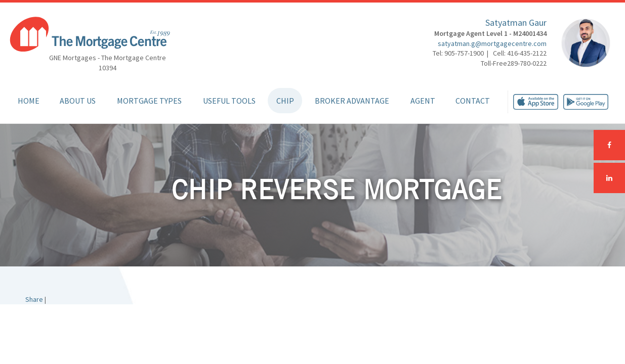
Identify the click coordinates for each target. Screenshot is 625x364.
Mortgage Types (149, 101)
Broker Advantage (352, 101)
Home (29, 101)
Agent (423, 101)
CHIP (285, 101)
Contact (473, 101)
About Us (78, 101)
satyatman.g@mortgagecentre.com (492, 43)
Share (34, 299)
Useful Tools (229, 101)
